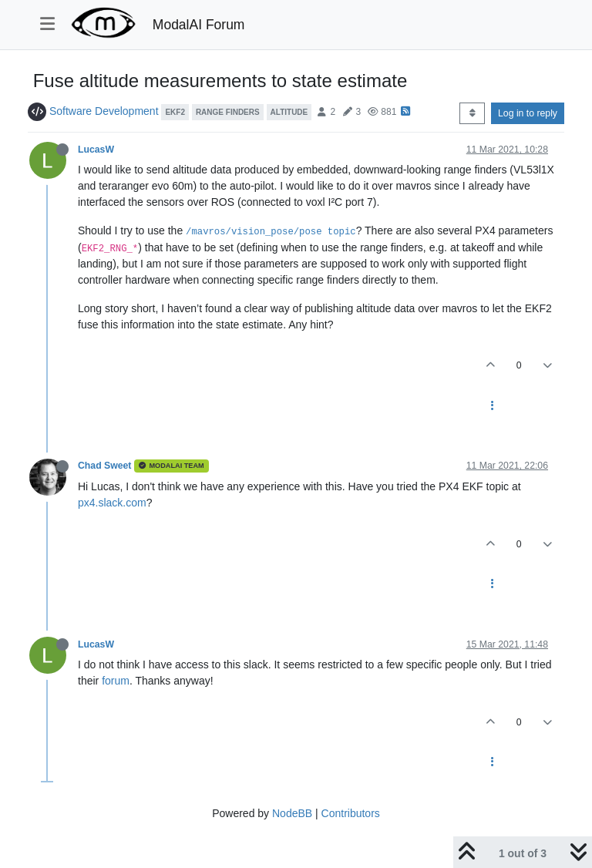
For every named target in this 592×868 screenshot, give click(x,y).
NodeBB (292, 813)
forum (116, 681)
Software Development (104, 111)
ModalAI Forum (199, 25)
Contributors (351, 813)
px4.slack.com (112, 503)
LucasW (96, 150)
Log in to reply (528, 113)
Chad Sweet (104, 466)
